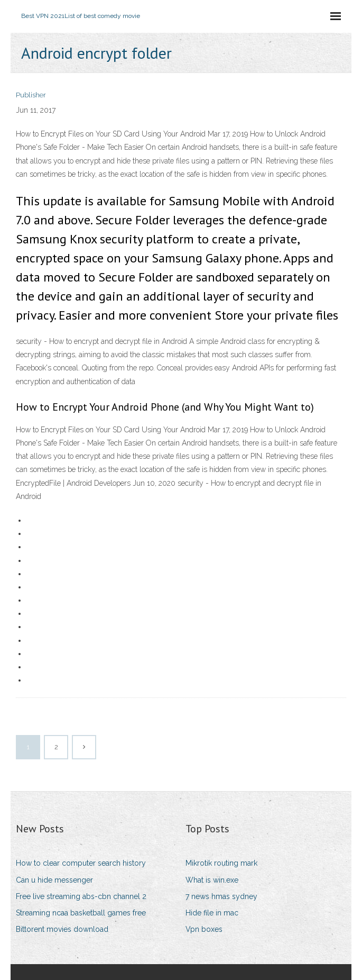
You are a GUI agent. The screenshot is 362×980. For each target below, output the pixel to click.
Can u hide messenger (54, 880)
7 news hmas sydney (221, 896)
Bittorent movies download (62, 929)
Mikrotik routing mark (221, 863)
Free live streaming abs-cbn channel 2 (81, 896)
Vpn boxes (204, 929)
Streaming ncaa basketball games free (81, 913)
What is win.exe (212, 880)
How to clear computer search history (81, 863)
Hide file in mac (212, 913)
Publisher (31, 95)
